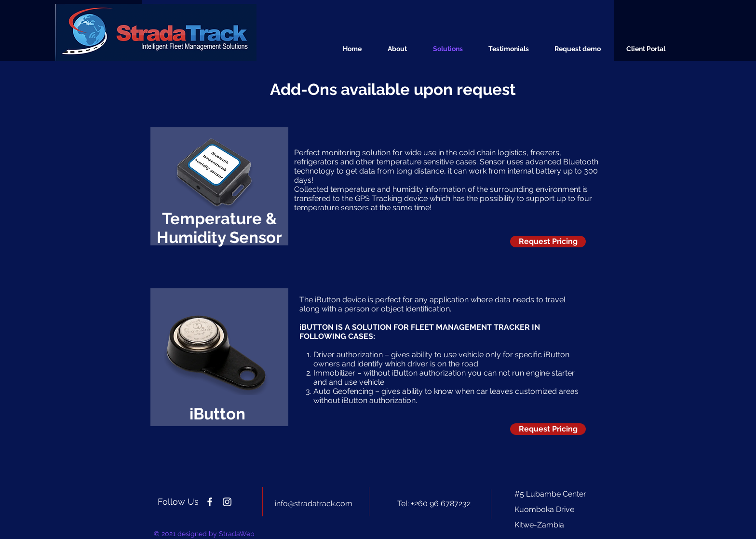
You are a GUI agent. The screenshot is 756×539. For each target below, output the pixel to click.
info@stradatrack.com (314, 504)
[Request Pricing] (548, 242)
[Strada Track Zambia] (210, 502)
